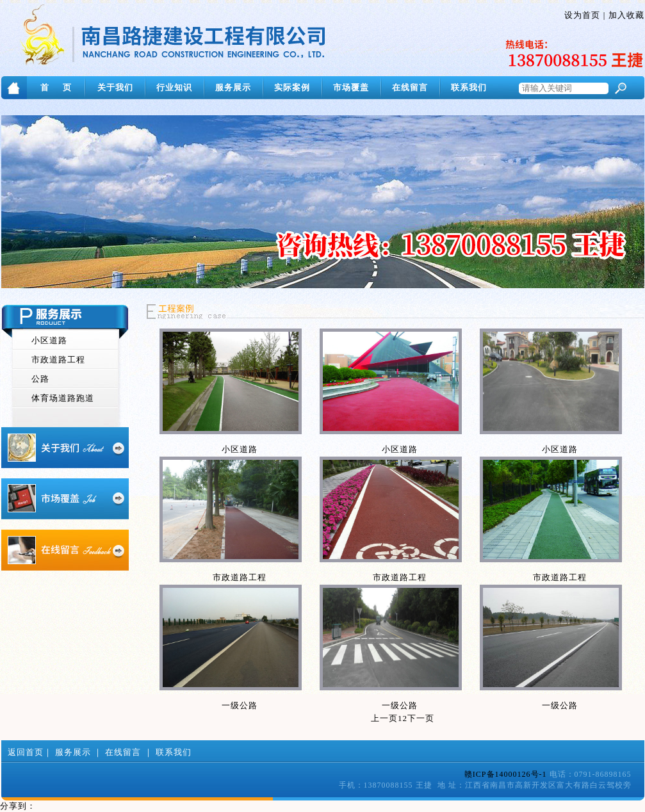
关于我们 (115, 87)
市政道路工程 (58, 360)
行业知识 (174, 87)
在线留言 (410, 87)
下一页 (421, 718)
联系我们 (469, 87)
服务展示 (233, 87)
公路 (40, 379)
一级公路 (240, 705)
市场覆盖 (351, 87)
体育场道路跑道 (63, 398)
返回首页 (26, 752)
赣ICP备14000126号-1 (506, 774)
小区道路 (49, 340)
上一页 (384, 718)
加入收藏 (626, 15)
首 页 (56, 87)
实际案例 (292, 87)
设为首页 (582, 15)
